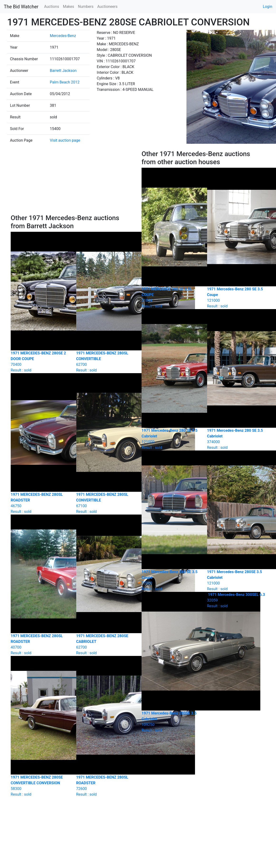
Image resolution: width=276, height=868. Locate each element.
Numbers (86, 7)
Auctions (52, 7)
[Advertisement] (73, 182)
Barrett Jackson (63, 71)
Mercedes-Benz (63, 36)
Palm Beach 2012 (65, 82)
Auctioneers (107, 7)
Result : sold (236, 600)
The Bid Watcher (21, 7)
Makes (69, 7)
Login (268, 7)
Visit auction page (65, 140)
